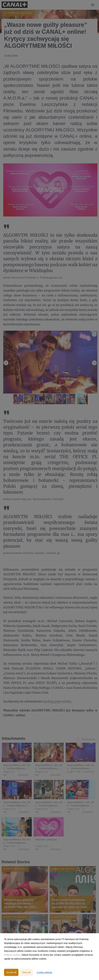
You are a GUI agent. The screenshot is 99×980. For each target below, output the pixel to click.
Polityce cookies (12, 955)
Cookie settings (44, 972)
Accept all (11, 972)
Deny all (26, 972)
